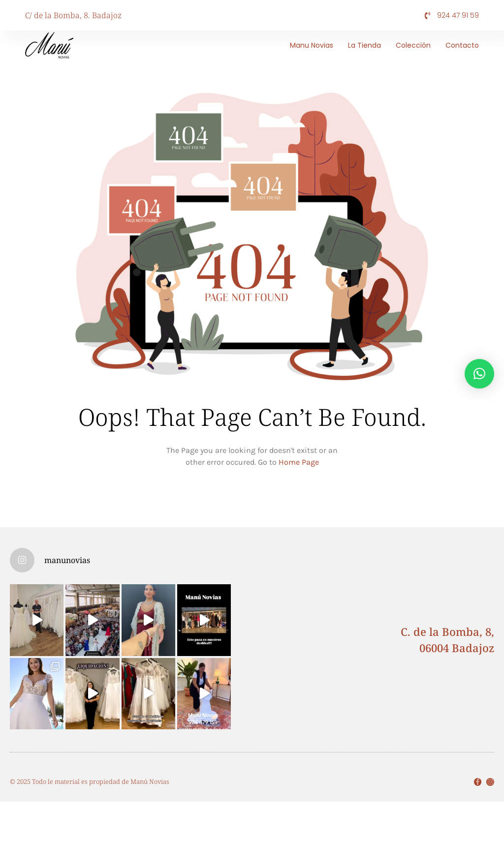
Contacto (462, 45)
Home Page (299, 462)
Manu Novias (312, 45)
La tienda (364, 45)
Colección (413, 45)
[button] (479, 374)
